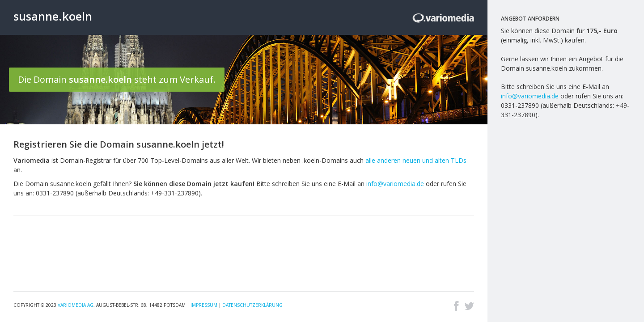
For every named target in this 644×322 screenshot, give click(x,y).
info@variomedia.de (395, 184)
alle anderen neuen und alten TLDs (416, 160)
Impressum (204, 305)
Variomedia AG (76, 305)
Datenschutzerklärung (252, 305)
